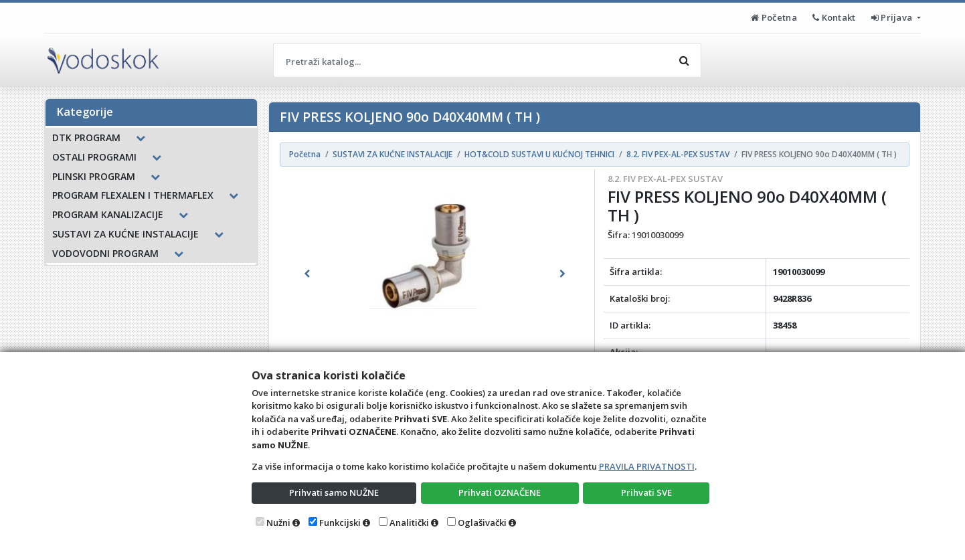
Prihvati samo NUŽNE (334, 492)
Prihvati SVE (646, 492)
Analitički (409, 523)
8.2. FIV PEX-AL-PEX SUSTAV (665, 179)
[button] (307, 274)
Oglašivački (482, 523)
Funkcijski (340, 523)
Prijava (893, 17)
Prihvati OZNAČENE (500, 492)
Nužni (278, 523)
